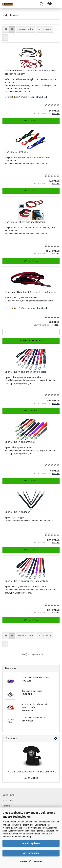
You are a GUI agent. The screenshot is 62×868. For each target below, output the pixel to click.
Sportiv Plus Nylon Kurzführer (20, 442)
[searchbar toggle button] (41, 4)
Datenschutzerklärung (20, 837)
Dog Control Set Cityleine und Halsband (25, 222)
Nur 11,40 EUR (31, 778)
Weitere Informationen (31, 861)
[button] (6, 30)
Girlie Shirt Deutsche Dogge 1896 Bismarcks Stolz (31, 772)
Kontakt (6, 806)
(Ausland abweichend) (37, 97)
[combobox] (26, 30)
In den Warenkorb (31, 341)
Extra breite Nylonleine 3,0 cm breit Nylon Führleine (31, 292)
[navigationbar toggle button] (58, 4)
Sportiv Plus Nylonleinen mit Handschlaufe (27, 581)
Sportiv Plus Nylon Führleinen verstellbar (26, 372)
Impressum (8, 800)
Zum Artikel (31, 121)
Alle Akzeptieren (31, 843)
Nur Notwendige (31, 853)
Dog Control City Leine (16, 152)
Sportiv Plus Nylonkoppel (18, 512)
